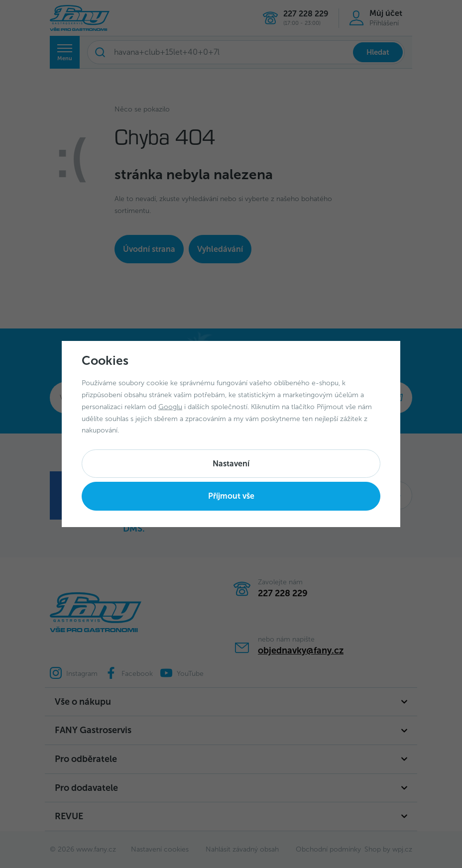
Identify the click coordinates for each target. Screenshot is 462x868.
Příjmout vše (231, 496)
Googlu (170, 407)
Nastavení (231, 464)
